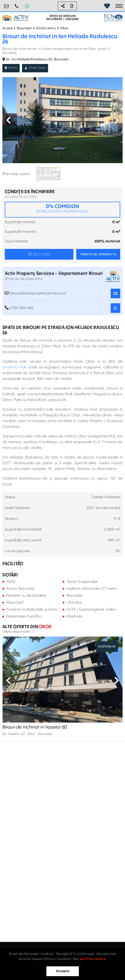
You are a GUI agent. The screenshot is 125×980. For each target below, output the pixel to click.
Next (117, 120)
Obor (64, 28)
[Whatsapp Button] (27, 6)
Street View (35, 68)
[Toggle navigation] (119, 6)
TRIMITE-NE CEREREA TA (98, 254)
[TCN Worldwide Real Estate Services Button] (113, 18)
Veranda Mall (14, 367)
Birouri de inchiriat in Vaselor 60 (35, 727)
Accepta (63, 971)
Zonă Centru (46, 28)
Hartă (11, 68)
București (24, 28)
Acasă (7, 28)
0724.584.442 (17, 4)
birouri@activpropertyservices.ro (6, 4)
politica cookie (93, 959)
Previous (8, 120)
